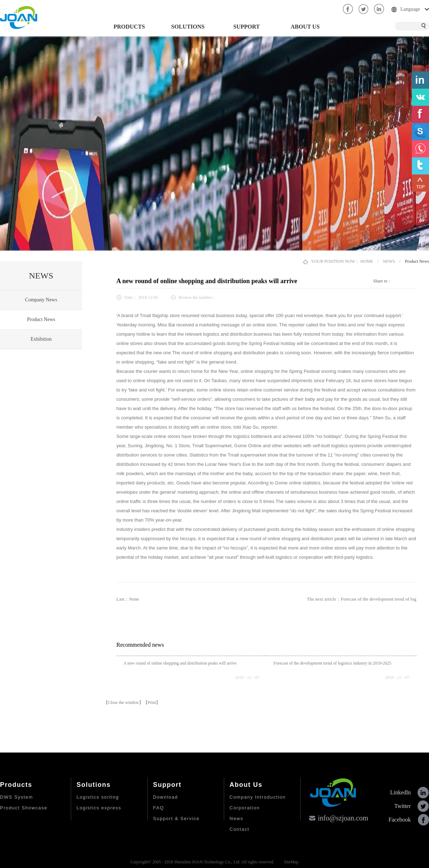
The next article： (361, 599)
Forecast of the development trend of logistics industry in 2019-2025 (332, 663)
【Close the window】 (124, 702)
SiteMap (290, 862)
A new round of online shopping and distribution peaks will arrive (180, 663)
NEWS (389, 261)
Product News (417, 261)
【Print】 (152, 702)
